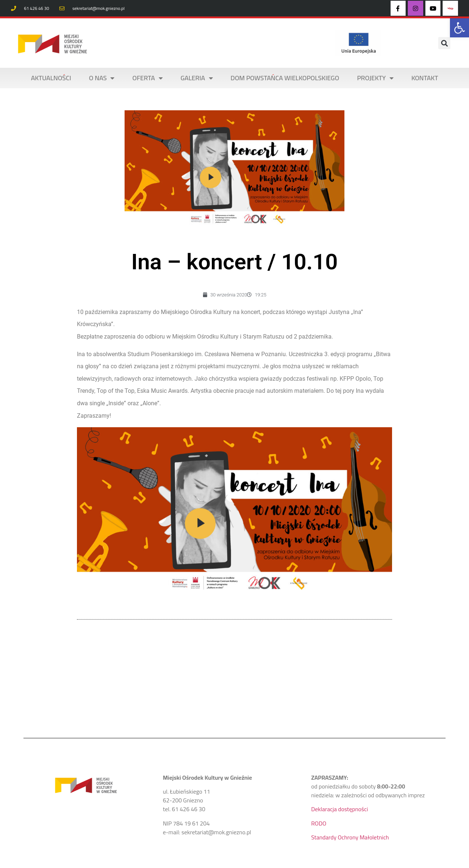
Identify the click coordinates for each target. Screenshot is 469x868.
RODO (319, 823)
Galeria (197, 78)
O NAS (102, 78)
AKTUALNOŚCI (51, 78)
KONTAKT (425, 78)
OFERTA (147, 78)
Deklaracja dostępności (339, 809)
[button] (459, 28)
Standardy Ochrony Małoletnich (350, 837)
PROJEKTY (375, 78)
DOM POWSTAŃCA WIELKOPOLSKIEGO (285, 78)
